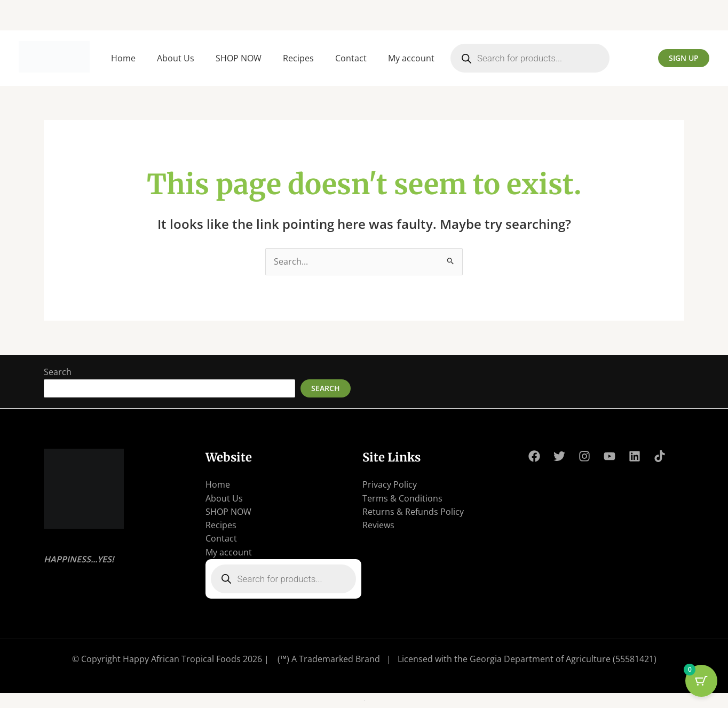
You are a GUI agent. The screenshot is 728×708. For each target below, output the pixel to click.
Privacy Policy (390, 485)
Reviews (378, 526)
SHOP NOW (239, 58)
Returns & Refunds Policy (413, 512)
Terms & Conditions (402, 498)
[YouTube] (610, 457)
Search (58, 372)
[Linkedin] (635, 457)
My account (411, 58)
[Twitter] (559, 457)
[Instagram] (584, 457)
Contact (351, 58)
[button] (684, 58)
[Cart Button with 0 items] (701, 681)
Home (123, 58)
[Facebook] (534, 457)
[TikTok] (660, 457)
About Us (176, 58)
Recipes (298, 58)
